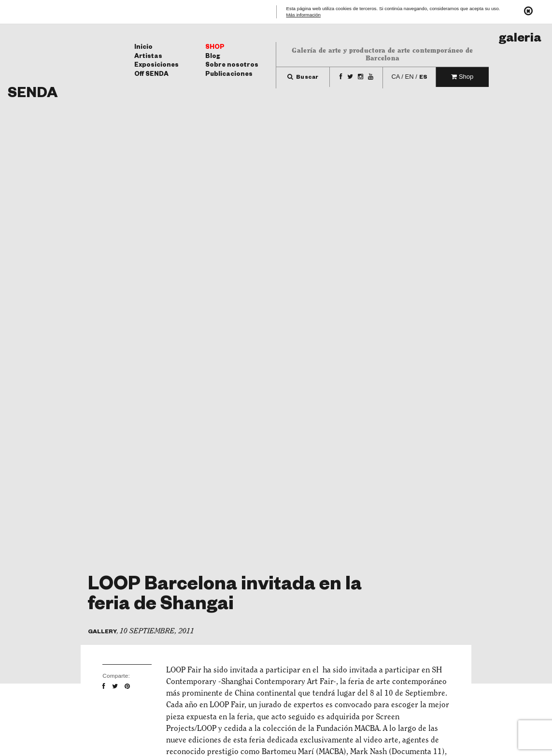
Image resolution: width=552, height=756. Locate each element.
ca (395, 77)
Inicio (143, 48)
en (410, 77)
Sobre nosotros (232, 66)
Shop (215, 48)
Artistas (148, 57)
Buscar (303, 78)
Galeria (520, 40)
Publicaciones (229, 75)
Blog (213, 57)
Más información (304, 15)
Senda (33, 95)
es (423, 78)
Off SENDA (151, 75)
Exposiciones (156, 66)
